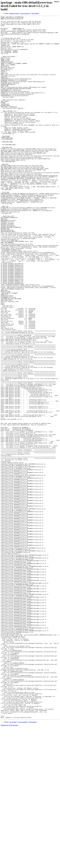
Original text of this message (9, 865)
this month (35, 13)
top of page (13, 862)
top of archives (25, 13)
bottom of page (14, 13)
